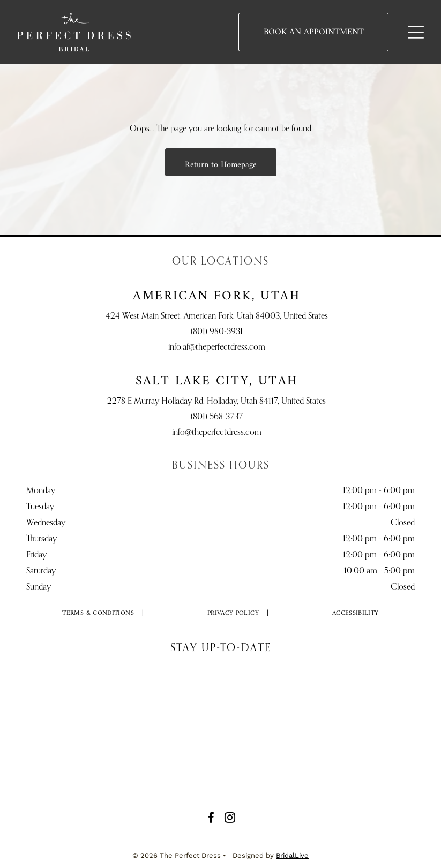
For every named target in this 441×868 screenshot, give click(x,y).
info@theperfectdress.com (217, 433)
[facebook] (211, 819)
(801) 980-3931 (217, 332)
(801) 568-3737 (217, 417)
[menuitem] (98, 614)
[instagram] (230, 819)
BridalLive (292, 855)
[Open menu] (416, 32)
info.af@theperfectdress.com (217, 348)
